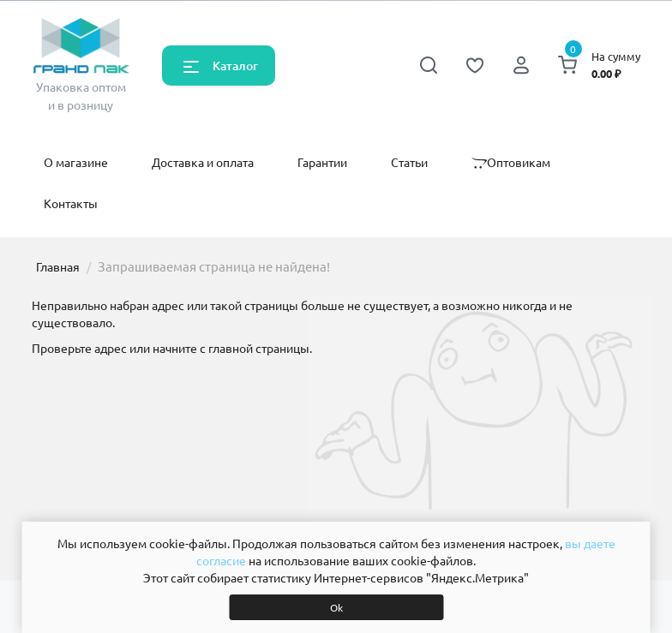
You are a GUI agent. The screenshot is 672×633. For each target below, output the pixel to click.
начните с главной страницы (231, 348)
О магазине (76, 162)
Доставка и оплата (203, 162)
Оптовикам (511, 162)
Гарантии (322, 162)
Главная (58, 266)
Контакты (71, 203)
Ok (336, 607)
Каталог (235, 66)
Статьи (409, 162)
